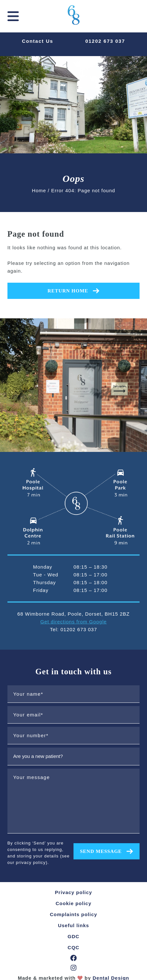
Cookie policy (74, 903)
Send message (107, 851)
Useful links (73, 925)
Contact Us (38, 41)
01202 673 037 (105, 41)
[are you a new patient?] (74, 756)
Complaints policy (73, 914)
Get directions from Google (73, 622)
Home (39, 190)
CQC (73, 947)
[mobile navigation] (13, 16)
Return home (74, 291)
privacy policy (31, 862)
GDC (73, 936)
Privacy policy (74, 892)
